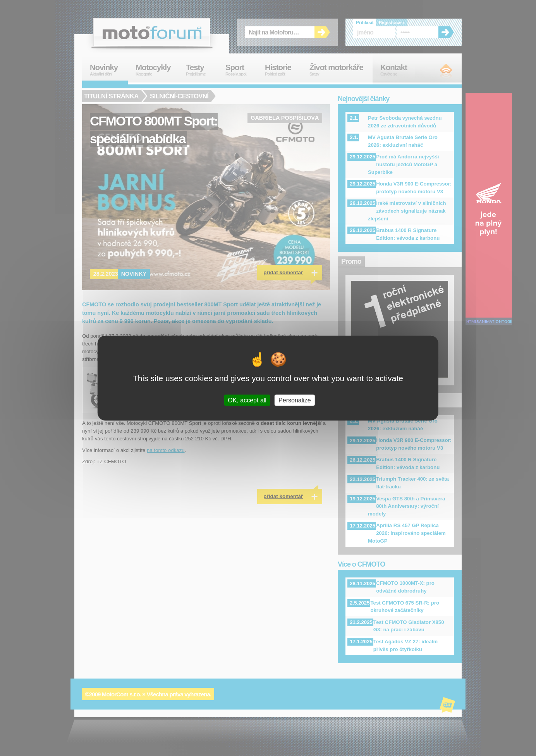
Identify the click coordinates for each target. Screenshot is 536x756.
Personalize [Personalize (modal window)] (295, 400)
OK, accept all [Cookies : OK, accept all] (247, 400)
